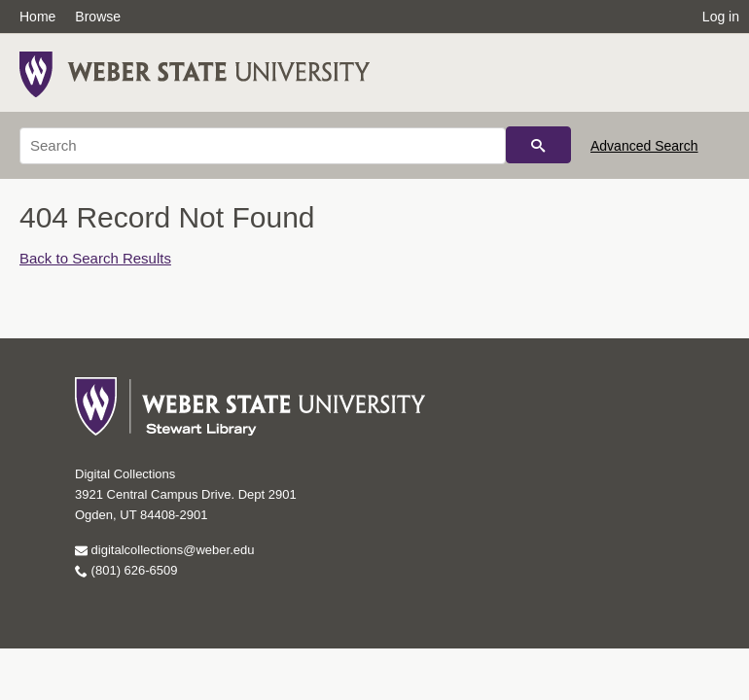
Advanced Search (644, 146)
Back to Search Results (95, 258)
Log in (721, 17)
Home (37, 17)
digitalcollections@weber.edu (164, 550)
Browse (98, 17)
